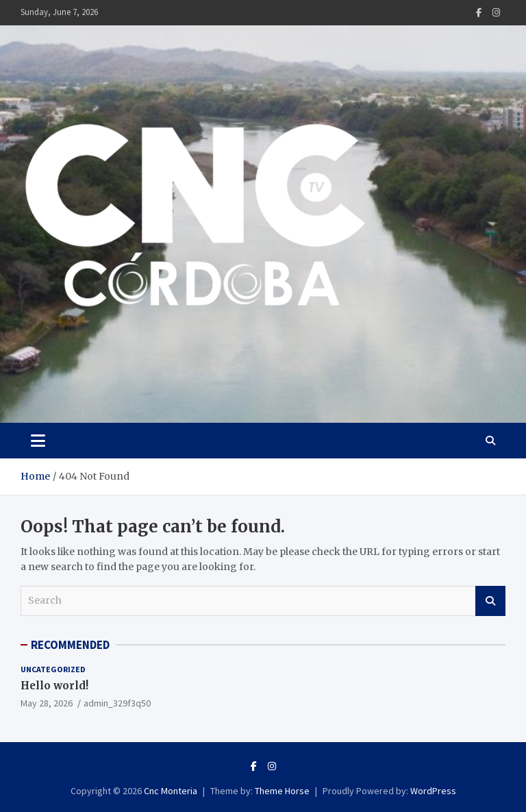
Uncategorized (53, 669)
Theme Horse (282, 791)
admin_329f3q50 (117, 703)
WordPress (433, 791)
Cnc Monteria (171, 791)
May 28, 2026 (47, 703)
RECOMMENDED (70, 645)
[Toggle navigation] (38, 441)
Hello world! (54, 686)
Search (490, 601)
